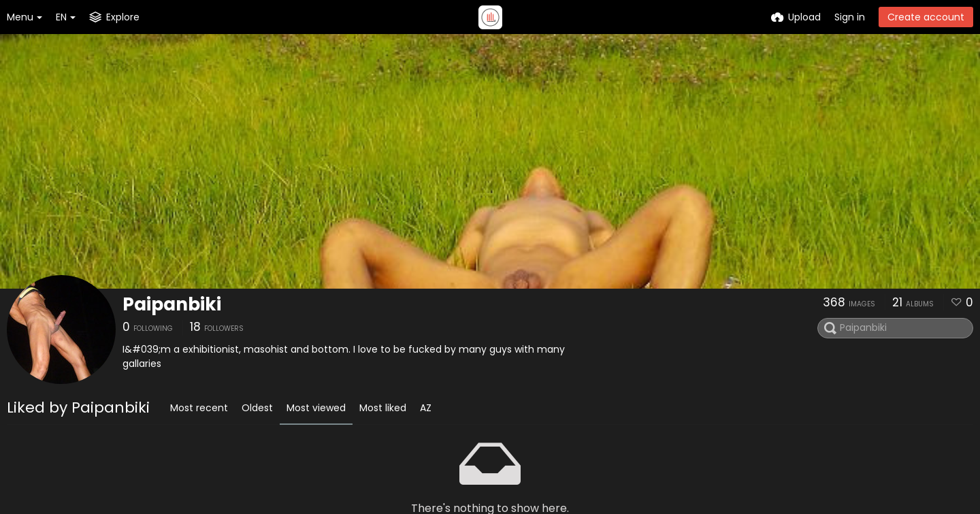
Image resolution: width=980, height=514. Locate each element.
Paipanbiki (172, 304)
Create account (926, 17)
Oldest (257, 408)
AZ (426, 408)
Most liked (383, 408)
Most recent (199, 408)
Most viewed (316, 408)
